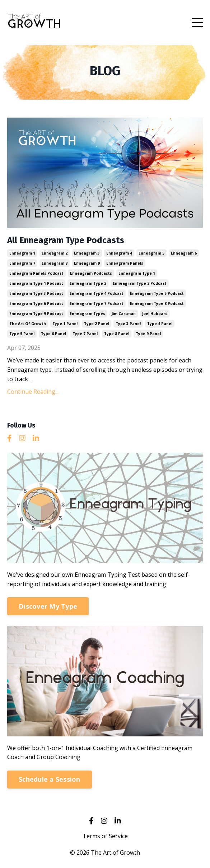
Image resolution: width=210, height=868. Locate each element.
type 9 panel (148, 334)
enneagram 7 (22, 263)
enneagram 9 (87, 263)
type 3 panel (128, 324)
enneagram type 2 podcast (140, 283)
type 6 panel (53, 334)
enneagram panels (125, 263)
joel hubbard (155, 314)
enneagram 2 (55, 253)
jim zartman (124, 314)
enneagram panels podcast (36, 273)
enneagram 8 (55, 263)
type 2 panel (97, 324)
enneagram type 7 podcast (97, 303)
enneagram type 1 (137, 273)
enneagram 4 (119, 253)
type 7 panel (85, 334)
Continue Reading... (33, 392)
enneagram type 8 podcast (157, 303)
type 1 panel (65, 324)
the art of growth (28, 324)
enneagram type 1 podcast (36, 283)
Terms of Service (105, 836)
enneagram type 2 (88, 283)
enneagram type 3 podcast (36, 293)
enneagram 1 (22, 253)
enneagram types (87, 314)
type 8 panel (117, 334)
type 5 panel (22, 334)
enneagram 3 (87, 253)
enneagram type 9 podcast (36, 314)
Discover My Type (48, 606)
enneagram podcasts (91, 273)
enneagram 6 (184, 253)
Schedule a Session (50, 779)
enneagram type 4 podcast (97, 293)
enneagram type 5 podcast (157, 293)
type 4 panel (160, 324)
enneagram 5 (151, 253)
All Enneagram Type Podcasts (66, 240)
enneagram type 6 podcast (36, 303)
